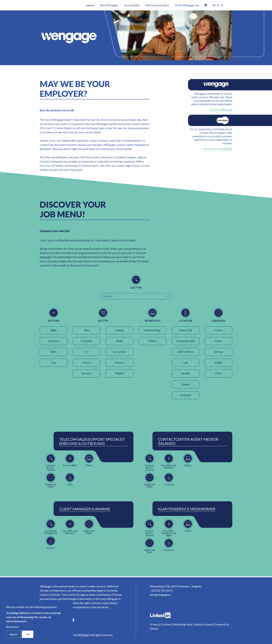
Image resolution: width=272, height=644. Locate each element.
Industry (120, 363)
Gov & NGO (120, 352)
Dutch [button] (218, 341)
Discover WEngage (221, 110)
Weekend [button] (54, 341)
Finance (87, 363)
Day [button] (54, 363)
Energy (120, 330)
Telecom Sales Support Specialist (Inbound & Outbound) (92, 441)
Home (90, 5)
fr (218, 5)
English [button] (218, 363)
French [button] (218, 330)
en (214, 5)
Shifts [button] (54, 352)
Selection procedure (157, 5)
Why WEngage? (109, 5)
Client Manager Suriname (85, 509)
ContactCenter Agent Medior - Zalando (189, 441)
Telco (87, 330)
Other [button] (218, 373)
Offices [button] (152, 341)
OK (28, 634)
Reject (14, 634)
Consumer (87, 341)
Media (120, 341)
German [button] (218, 352)
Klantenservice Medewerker (187, 509)
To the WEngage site (187, 5)
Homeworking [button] (152, 330)
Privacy (154, 624)
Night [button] (54, 330)
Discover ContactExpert (218, 149)
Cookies (166, 624)
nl (222, 5)
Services (87, 373)
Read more (12, 627)
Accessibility (132, 5)
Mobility (120, 373)
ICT (87, 352)
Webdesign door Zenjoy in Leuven (193, 624)
